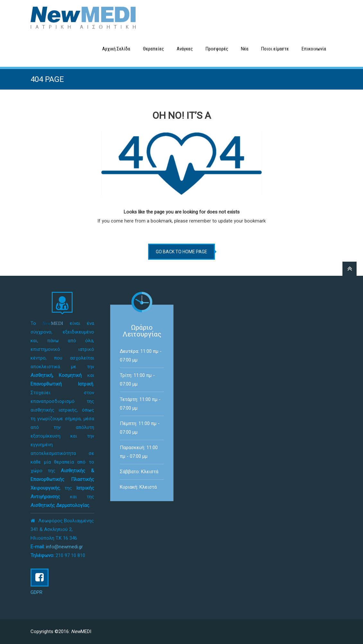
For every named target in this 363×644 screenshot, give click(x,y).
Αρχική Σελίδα (116, 49)
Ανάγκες (185, 49)
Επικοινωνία (314, 49)
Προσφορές (217, 49)
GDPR (36, 592)
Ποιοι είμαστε (275, 49)
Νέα (245, 49)
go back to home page (181, 252)
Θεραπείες (153, 49)
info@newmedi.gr (64, 547)
